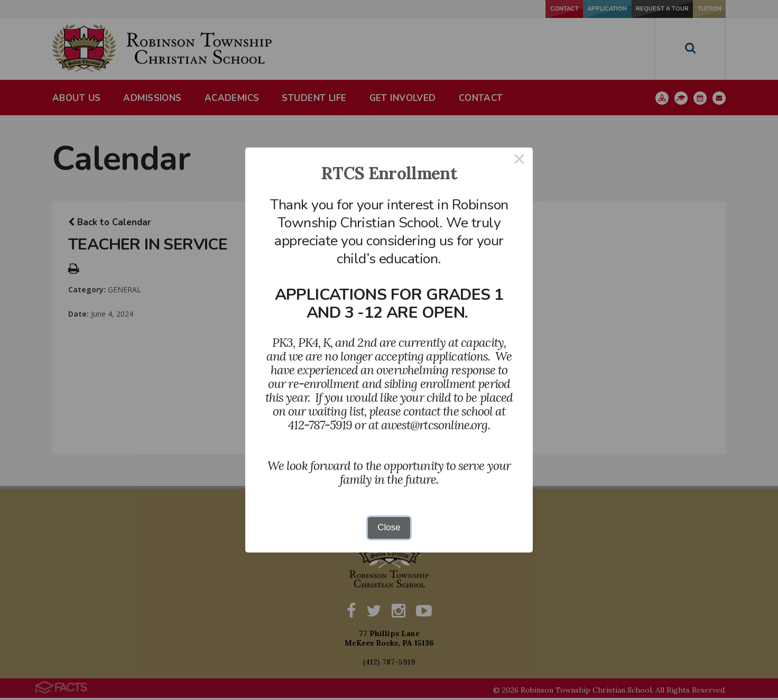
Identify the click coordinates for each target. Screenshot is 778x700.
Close (389, 527)
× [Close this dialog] (520, 161)
